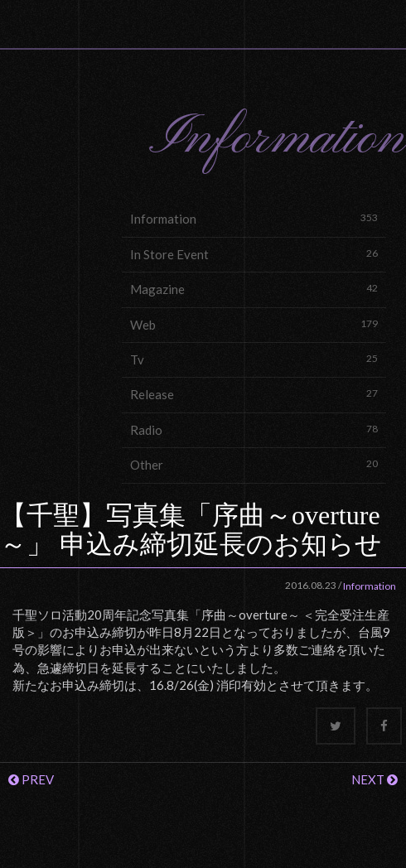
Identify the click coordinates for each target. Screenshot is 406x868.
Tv (254, 359)
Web (254, 324)
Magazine (254, 289)
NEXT (375, 779)
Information (254, 218)
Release (254, 394)
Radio (254, 429)
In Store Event (254, 254)
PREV (31, 779)
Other (254, 464)
